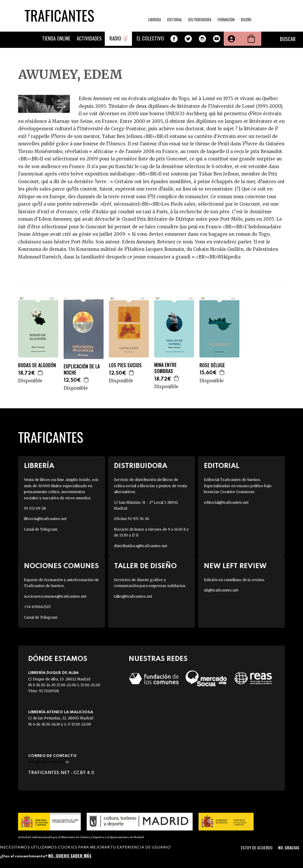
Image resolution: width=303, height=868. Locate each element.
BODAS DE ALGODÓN (37, 365)
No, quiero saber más (70, 855)
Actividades (89, 38)
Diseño (246, 19)
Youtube (217, 39)
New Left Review (235, 566)
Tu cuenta (231, 39)
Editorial (175, 19)
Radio (115, 38)
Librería (39, 466)
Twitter (188, 39)
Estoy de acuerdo (257, 847)
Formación (226, 19)
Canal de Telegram (41, 529)
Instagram (202, 39)
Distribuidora (200, 19)
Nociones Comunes (61, 566)
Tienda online (56, 38)
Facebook (174, 39)
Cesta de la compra (251, 39)
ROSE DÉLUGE (212, 365)
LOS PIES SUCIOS (125, 365)
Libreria (155, 19)
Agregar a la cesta (41, 373)
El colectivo (150, 38)
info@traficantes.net (48, 762)
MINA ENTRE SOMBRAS (165, 368)
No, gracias (289, 847)
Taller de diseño (145, 566)
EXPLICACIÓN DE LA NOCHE (82, 370)
